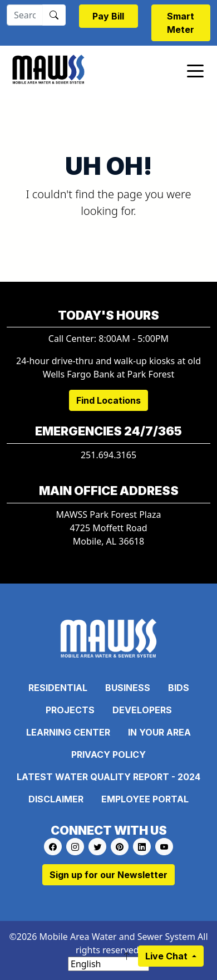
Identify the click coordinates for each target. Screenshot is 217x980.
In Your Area (159, 732)
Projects (70, 710)
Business (128, 688)
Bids (179, 688)
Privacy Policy (108, 754)
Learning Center (68, 732)
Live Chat (167, 956)
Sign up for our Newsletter (108, 875)
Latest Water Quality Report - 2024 (108, 777)
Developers (142, 710)
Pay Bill (108, 16)
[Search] (25, 15)
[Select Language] (108, 964)
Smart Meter (181, 23)
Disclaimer (56, 799)
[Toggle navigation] (195, 70)
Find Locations (108, 400)
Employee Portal (145, 799)
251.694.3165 (108, 455)
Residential (58, 688)
